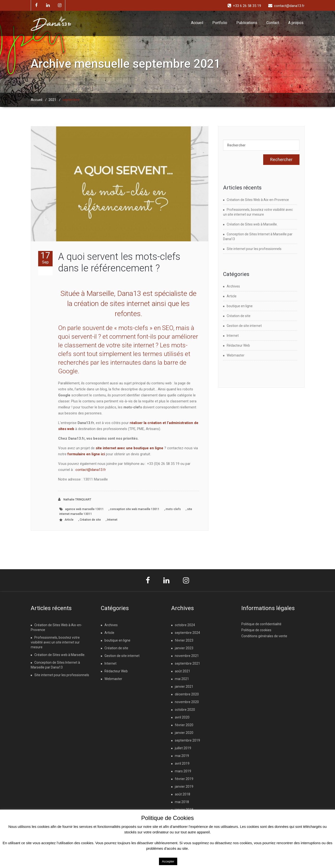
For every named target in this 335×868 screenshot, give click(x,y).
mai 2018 (182, 802)
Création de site (90, 520)
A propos (296, 23)
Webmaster (236, 355)
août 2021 (183, 671)
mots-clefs (173, 509)
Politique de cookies (256, 630)
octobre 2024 (185, 625)
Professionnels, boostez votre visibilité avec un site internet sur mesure (55, 642)
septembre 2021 (187, 663)
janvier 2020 (184, 733)
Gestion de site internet (244, 326)
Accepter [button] (168, 861)
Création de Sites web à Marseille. (252, 224)
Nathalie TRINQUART (75, 499)
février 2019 (184, 779)
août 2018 (183, 794)
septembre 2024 (187, 633)
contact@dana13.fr (91, 470)
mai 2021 (182, 679)
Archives (233, 286)
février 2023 (184, 640)
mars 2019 (183, 771)
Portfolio (220, 23)
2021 (52, 100)
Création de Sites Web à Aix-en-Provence (258, 200)
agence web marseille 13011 (84, 509)
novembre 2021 (187, 656)
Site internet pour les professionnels (254, 249)
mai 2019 (182, 756)
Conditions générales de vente (264, 636)
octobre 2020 (185, 710)
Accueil (197, 23)
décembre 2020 (187, 694)
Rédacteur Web (238, 345)
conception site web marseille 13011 (135, 509)
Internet (112, 520)
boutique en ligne (240, 306)
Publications (247, 23)
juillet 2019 (183, 748)
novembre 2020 (187, 702)
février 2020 (184, 725)
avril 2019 (182, 763)
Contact (273, 23)
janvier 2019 (184, 787)
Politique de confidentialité (261, 624)
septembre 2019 (187, 740)
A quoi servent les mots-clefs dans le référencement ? (119, 262)
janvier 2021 (184, 687)
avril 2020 (182, 717)
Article (69, 520)
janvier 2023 (184, 648)
